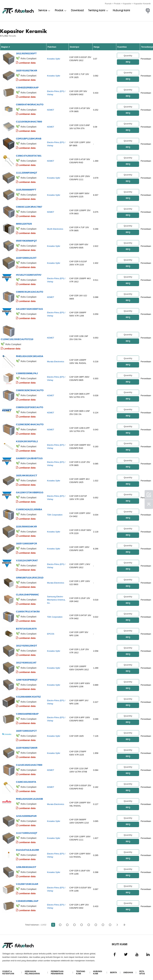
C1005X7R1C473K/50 (28, 610)
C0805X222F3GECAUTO (30, 406)
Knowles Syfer (54, 59)
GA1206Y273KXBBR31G (30, 491)
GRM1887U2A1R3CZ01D (30, 576)
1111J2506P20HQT (27, 172)
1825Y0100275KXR (27, 70)
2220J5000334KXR (26, 525)
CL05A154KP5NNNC (27, 593)
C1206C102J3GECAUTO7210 (17, 338)
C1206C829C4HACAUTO (30, 423)
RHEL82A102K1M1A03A (30, 355)
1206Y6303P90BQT (27, 678)
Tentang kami (97, 11)
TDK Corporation (55, 513)
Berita (114, 970)
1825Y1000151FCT (26, 729)
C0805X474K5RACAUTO (30, 104)
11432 (110, 922)
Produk (117, 4)
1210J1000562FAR (26, 813)
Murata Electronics (56, 361)
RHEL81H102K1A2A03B (29, 796)
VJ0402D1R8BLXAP (27, 898)
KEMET (51, 110)
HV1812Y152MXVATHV (29, 274)
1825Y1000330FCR (27, 542)
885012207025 (24, 223)
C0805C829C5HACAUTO (30, 389)
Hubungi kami (121, 11)
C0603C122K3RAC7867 (29, 206)
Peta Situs (142, 970)
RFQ (128, 62)
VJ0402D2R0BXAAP (27, 87)
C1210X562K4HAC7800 (29, 121)
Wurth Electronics (55, 228)
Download (77, 11)
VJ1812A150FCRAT (27, 559)
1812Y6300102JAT (26, 661)
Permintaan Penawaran (57, 970)
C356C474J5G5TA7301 (29, 155)
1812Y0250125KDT (27, 644)
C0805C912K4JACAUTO (30, 291)
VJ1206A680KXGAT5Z (28, 695)
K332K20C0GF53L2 (27, 440)
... (103, 922)
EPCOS (51, 632)
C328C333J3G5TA (26, 779)
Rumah (108, 4)
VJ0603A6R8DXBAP (27, 712)
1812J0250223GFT (26, 53)
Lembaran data (27, 63)
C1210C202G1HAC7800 (29, 762)
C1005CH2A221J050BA (29, 508)
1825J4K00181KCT (27, 474)
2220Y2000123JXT (26, 257)
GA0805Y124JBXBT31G (29, 457)
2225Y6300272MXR (27, 746)
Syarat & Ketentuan (8, 970)
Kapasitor (127, 4)
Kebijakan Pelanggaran (32, 970)
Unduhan (128, 970)
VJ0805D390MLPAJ (27, 372)
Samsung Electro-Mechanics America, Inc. (56, 598)
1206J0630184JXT (26, 864)
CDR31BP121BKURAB (29, 138)
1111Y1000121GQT (27, 830)
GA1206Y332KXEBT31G (29, 308)
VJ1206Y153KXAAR (27, 881)
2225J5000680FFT (26, 189)
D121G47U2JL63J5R (27, 847)
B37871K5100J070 (26, 627)
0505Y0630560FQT (26, 240)
